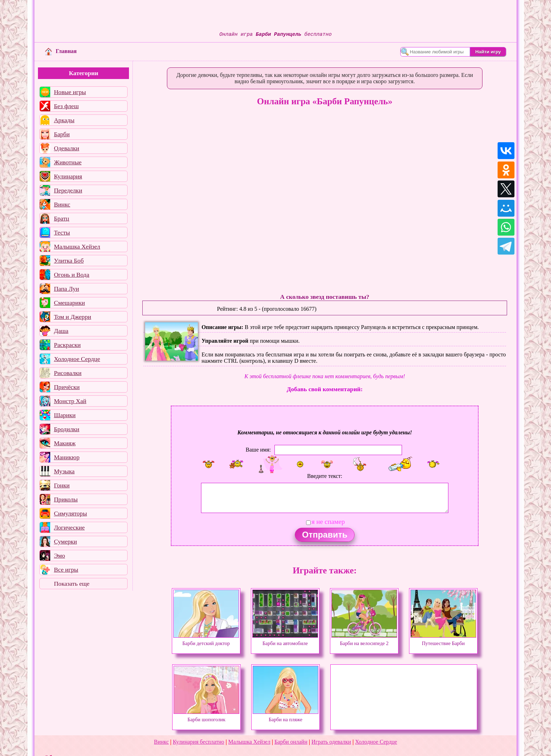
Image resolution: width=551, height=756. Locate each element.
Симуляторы (70, 513)
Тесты (62, 232)
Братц (61, 218)
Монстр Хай (70, 401)
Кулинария (68, 176)
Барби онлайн (291, 742)
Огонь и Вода (72, 275)
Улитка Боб (69, 261)
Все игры (66, 570)
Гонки (62, 485)
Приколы (66, 499)
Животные (68, 162)
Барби (62, 134)
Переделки (68, 190)
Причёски (67, 387)
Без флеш (66, 106)
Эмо (59, 556)
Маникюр (67, 457)
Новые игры (70, 92)
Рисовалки (68, 373)
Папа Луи (66, 289)
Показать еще (72, 584)
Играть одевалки (331, 742)
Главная (61, 51)
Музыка (64, 471)
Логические (69, 527)
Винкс (62, 204)
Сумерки (65, 541)
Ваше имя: (258, 450)
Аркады (64, 120)
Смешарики (69, 303)
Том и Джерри (72, 317)
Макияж (65, 443)
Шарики (65, 415)
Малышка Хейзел (77, 246)
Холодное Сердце (77, 359)
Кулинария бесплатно (199, 742)
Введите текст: (325, 476)
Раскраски (67, 345)
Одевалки (66, 148)
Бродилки (66, 429)
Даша (61, 331)
